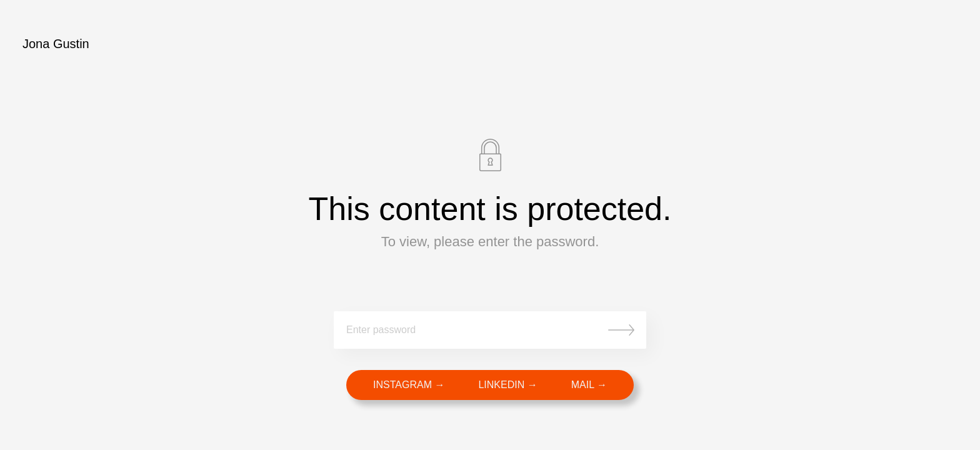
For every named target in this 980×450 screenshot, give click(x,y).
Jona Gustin (56, 44)
